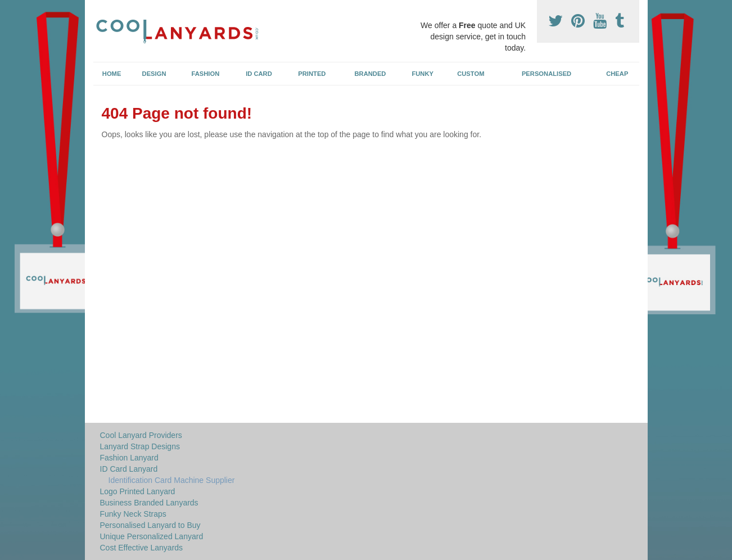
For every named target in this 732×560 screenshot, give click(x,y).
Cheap (617, 74)
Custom (471, 74)
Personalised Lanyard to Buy (150, 525)
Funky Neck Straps (133, 514)
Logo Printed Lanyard (138, 491)
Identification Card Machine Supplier (172, 480)
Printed (312, 74)
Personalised (546, 74)
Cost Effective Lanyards (142, 548)
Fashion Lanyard (129, 458)
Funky (423, 74)
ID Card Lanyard (129, 469)
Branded (370, 74)
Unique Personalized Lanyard (152, 536)
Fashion (206, 74)
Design (154, 74)
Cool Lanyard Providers (141, 435)
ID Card (259, 74)
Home (112, 74)
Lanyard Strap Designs (140, 446)
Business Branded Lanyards (149, 503)
